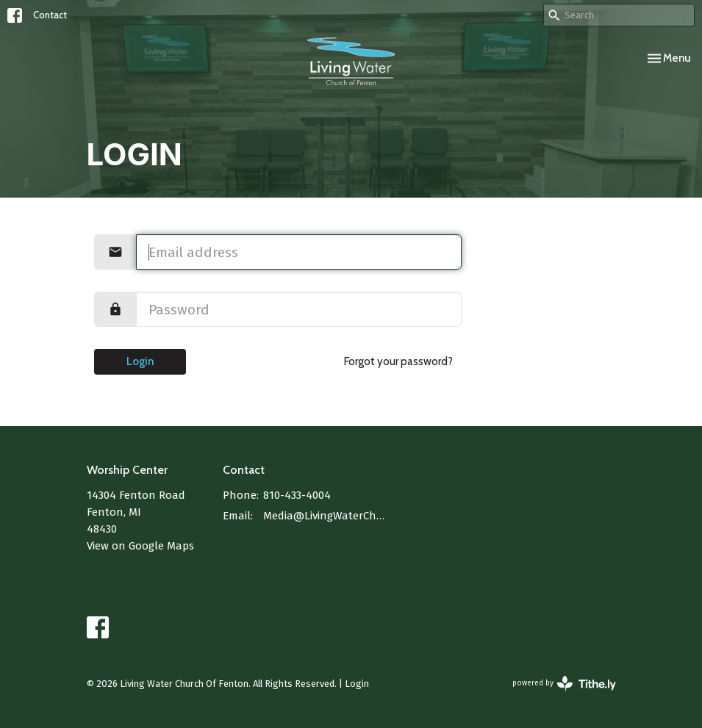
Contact (50, 15)
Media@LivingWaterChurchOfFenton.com (326, 516)
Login (140, 361)
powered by (564, 684)
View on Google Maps (140, 546)
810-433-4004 (297, 495)
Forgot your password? (398, 361)
